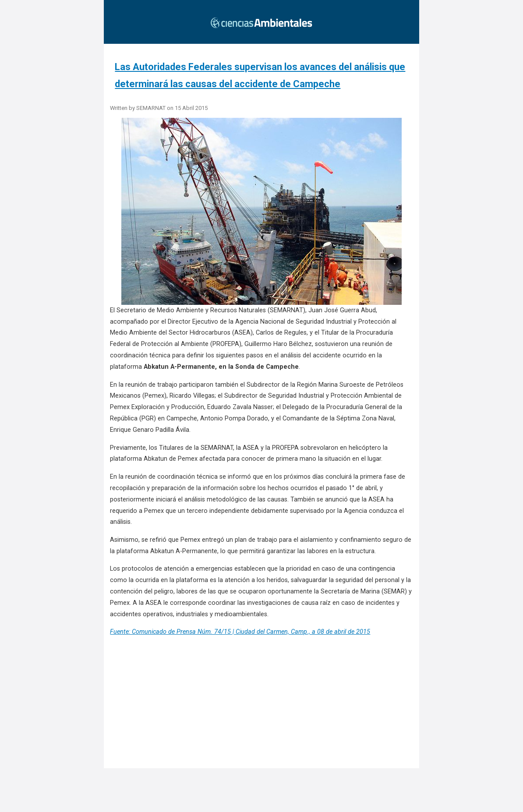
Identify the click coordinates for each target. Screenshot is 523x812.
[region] (264, 716)
